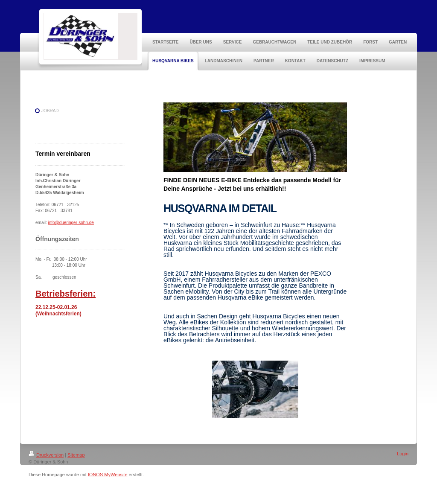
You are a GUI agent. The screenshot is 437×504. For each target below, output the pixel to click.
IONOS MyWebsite (108, 475)
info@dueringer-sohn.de (71, 223)
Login (403, 454)
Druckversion (46, 455)
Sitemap (76, 455)
